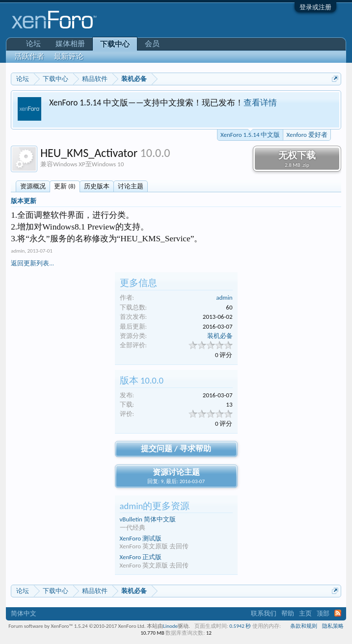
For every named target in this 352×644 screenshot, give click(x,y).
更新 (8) (65, 186)
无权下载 (297, 159)
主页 (305, 613)
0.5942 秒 (240, 626)
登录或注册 (315, 7)
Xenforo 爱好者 (307, 135)
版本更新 (24, 201)
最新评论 (69, 56)
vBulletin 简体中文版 (148, 519)
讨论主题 (131, 186)
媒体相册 (70, 44)
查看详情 (260, 103)
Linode (170, 626)
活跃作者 (29, 56)
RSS (338, 613)
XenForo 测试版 (141, 538)
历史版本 (97, 186)
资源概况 (33, 186)
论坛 (33, 44)
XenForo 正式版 (141, 557)
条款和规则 (304, 626)
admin (18, 251)
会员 (152, 44)
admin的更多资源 (155, 506)
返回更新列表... (32, 263)
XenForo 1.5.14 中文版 (250, 134)
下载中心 (115, 44)
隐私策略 (333, 626)
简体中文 (24, 613)
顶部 (323, 613)
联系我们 (264, 613)
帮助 (288, 613)
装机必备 (220, 336)
